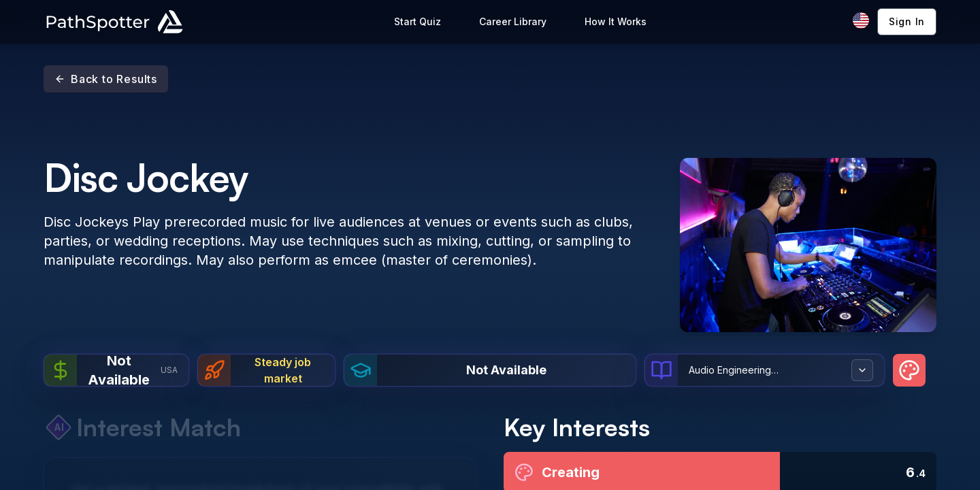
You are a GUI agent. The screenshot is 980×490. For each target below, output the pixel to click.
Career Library (513, 21)
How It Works (616, 21)
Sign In (907, 21)
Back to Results (106, 79)
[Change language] (861, 20)
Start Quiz (418, 21)
